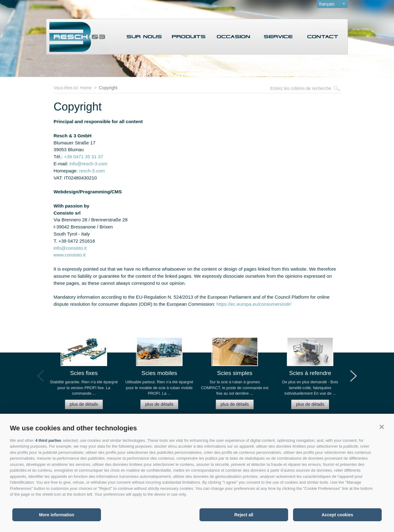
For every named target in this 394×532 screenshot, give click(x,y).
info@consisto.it (70, 248)
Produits (189, 37)
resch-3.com (92, 171)
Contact (323, 37)
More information (57, 515)
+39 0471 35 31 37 (84, 157)
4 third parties (48, 440)
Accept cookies (338, 515)
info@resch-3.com (88, 164)
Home (86, 88)
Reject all (244, 515)
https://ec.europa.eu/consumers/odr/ (254, 304)
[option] (84, 376)
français (327, 4)
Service (278, 37)
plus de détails (84, 404)
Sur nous (144, 37)
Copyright (108, 88)
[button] (382, 427)
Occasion (233, 37)
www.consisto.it (70, 255)
